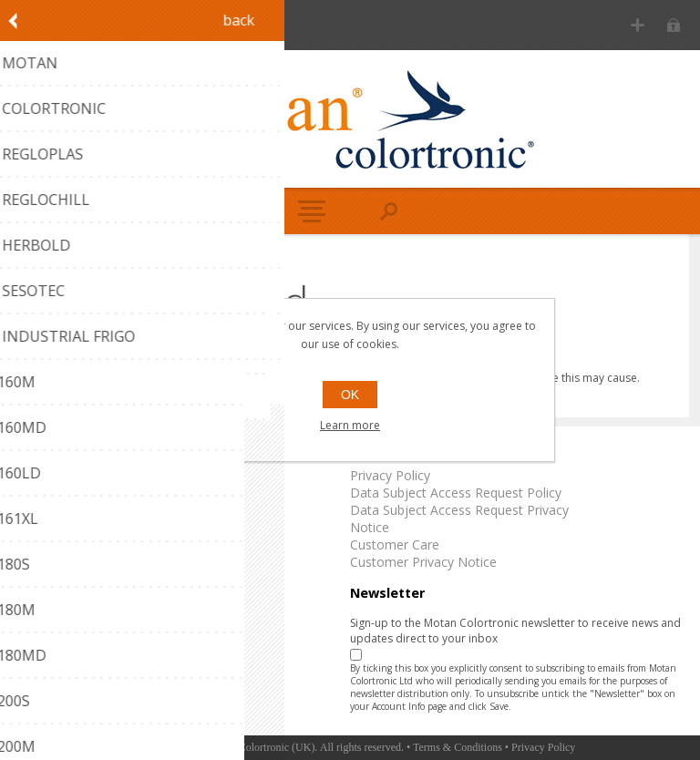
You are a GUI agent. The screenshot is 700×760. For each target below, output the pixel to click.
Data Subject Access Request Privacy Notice (459, 519)
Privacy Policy (390, 475)
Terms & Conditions (458, 747)
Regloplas (38, 510)
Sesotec (33, 562)
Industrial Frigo (53, 579)
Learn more (350, 425)
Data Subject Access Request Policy (456, 493)
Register (638, 25)
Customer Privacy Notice (423, 562)
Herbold (32, 544)
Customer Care (395, 544)
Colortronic (42, 493)
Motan (29, 475)
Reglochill (37, 527)
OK (350, 395)
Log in (673, 25)
